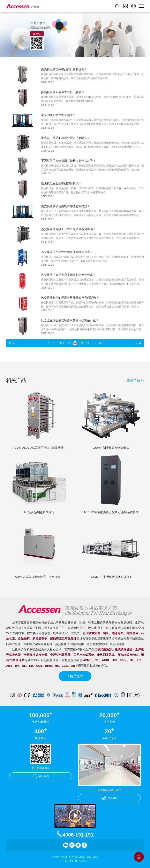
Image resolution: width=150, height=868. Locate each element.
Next (138, 343)
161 (75, 343)
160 (68, 343)
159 (62, 343)
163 (88, 343)
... (55, 343)
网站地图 (92, 857)
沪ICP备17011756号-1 (75, 861)
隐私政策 (80, 857)
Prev (12, 343)
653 (101, 343)
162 (82, 343)
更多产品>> (135, 380)
